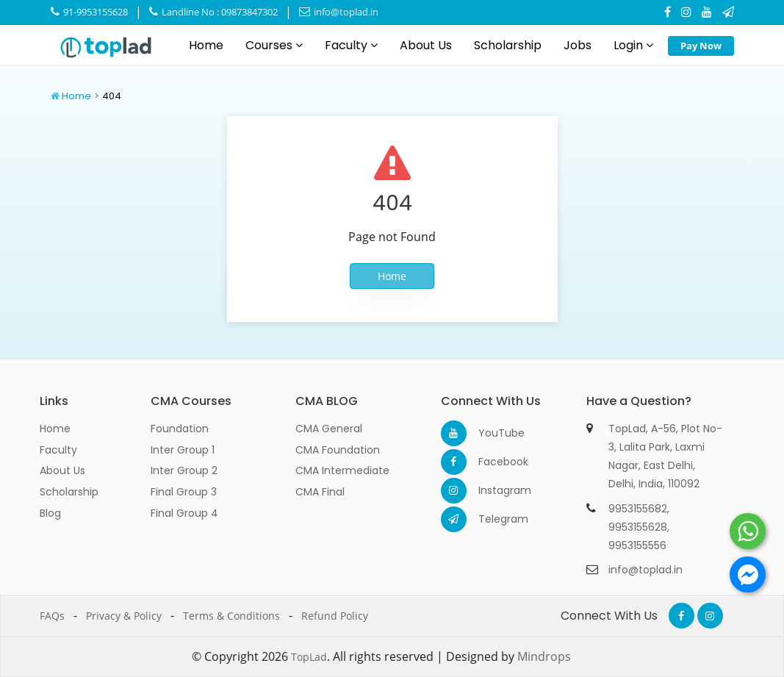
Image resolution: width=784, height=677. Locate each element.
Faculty (351, 45)
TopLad (309, 657)
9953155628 (638, 527)
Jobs (578, 45)
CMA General (329, 429)
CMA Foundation (338, 450)
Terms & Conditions (231, 616)
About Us (426, 45)
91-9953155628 (89, 12)
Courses (274, 45)
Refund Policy (335, 616)
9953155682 (638, 509)
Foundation (180, 429)
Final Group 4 (184, 513)
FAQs (52, 616)
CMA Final (320, 492)
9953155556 (637, 545)
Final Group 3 (184, 492)
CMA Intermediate (342, 470)
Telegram (491, 519)
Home (206, 45)
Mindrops (544, 656)
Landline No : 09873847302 (213, 12)
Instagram (491, 490)
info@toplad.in (339, 12)
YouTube (491, 433)
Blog (50, 513)
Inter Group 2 (184, 470)
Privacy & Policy (124, 616)
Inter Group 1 (183, 450)
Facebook (491, 462)
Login (633, 45)
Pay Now (701, 46)
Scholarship (508, 45)
